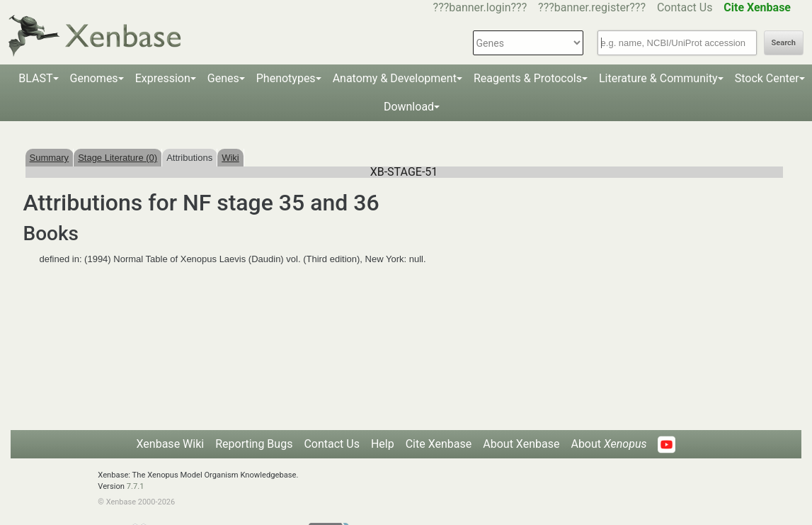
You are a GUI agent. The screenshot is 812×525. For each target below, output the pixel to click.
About (608, 444)
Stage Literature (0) (118, 158)
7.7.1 (136, 486)
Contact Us (685, 7)
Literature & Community (658, 78)
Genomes (94, 78)
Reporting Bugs (254, 444)
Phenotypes (286, 78)
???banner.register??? (592, 7)
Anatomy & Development (395, 78)
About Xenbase (521, 444)
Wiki (230, 158)
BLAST (35, 78)
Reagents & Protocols (528, 78)
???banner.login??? (480, 7)
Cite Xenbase (439, 444)
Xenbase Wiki (171, 444)
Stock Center (767, 78)
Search (784, 43)
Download (409, 107)
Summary (50, 158)
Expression (163, 78)
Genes (223, 78)
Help (383, 444)
